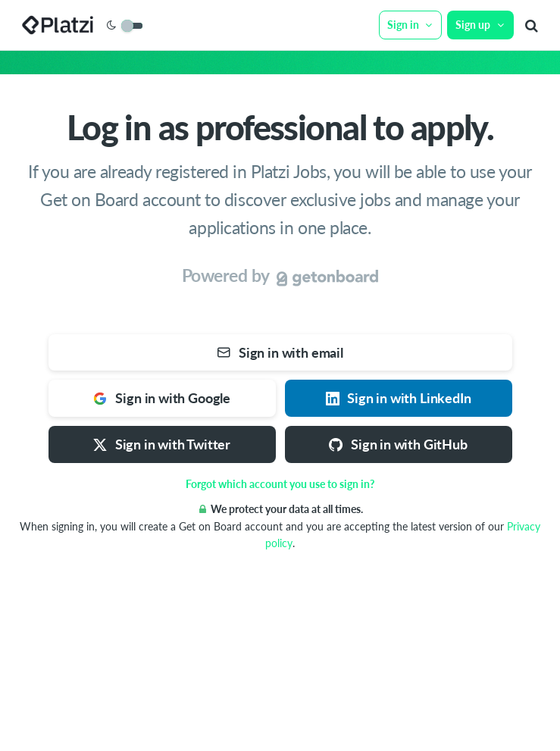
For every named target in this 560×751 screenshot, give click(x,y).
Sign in (411, 25)
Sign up (480, 25)
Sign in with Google (162, 398)
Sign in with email (280, 352)
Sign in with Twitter (162, 444)
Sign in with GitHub (398, 444)
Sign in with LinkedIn (398, 398)
